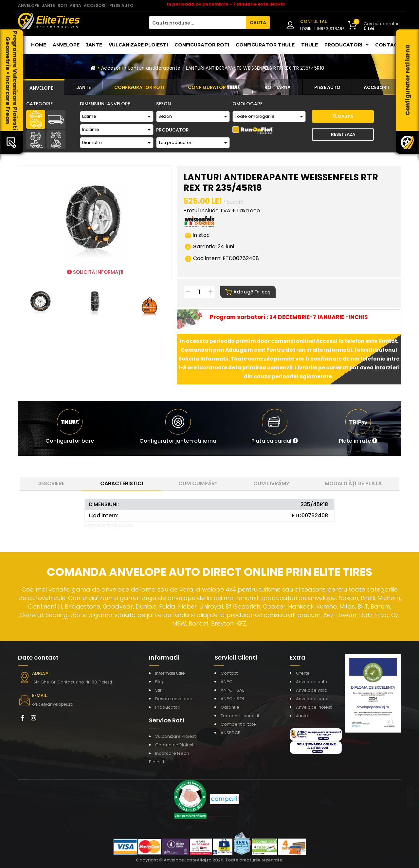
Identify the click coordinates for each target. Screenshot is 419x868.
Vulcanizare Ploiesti (138, 45)
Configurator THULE (265, 45)
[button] (275, 428)
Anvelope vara (312, 690)
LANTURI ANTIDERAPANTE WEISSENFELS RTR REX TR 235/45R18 (255, 68)
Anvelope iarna (312, 699)
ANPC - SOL (233, 699)
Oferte (303, 673)
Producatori (168, 707)
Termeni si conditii (240, 716)
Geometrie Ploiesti (175, 745)
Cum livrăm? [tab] (271, 483)
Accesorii (112, 68)
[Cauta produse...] (197, 23)
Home (39, 45)
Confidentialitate (238, 724)
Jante (94, 45)
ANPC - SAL (232, 690)
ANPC (227, 682)
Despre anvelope (174, 699)
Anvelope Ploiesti (314, 707)
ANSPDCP (231, 733)
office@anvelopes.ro (53, 704)
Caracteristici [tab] (122, 483)
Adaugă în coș (248, 292)
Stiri (159, 690)
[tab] (41, 87)
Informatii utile (170, 673)
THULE (310, 45)
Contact (388, 45)
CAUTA (258, 23)
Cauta (343, 116)
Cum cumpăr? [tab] (198, 483)
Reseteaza (343, 134)
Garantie (230, 707)
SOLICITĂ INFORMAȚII (95, 272)
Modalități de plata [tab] (353, 483)
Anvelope (66, 45)
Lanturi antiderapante (154, 68)
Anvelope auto (312, 682)
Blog (160, 682)
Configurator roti (202, 45)
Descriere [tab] (51, 483)
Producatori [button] (346, 45)
